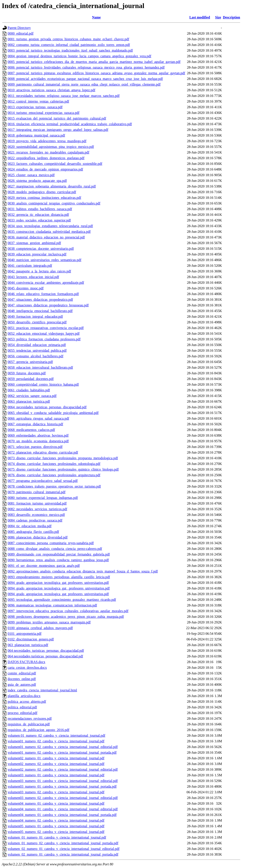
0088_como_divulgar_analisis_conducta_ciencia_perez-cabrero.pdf (55, 549)
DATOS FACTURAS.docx (26, 662)
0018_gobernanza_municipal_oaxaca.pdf (36, 135)
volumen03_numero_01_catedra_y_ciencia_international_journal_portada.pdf (62, 786)
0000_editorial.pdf (21, 33)
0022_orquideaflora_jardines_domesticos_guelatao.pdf (46, 158)
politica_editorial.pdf (22, 707)
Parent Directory (19, 28)
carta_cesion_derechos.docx (27, 668)
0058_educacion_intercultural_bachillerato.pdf (40, 367)
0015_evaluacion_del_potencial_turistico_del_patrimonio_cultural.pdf (57, 118)
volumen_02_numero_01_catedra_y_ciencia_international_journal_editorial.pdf (64, 849)
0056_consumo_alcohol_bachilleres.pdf (36, 356)
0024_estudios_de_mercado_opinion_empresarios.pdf (45, 169)
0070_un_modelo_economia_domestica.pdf (38, 441)
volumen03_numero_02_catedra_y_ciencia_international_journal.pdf (56, 792)
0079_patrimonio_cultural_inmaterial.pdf (37, 492)
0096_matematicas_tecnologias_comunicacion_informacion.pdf (52, 605)
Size (218, 17)
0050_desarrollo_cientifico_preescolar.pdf (37, 322)
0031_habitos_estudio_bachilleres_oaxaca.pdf (40, 209)
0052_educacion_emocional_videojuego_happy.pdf (44, 334)
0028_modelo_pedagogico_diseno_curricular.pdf (42, 192)
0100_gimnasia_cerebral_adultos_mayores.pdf (40, 628)
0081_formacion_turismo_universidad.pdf (37, 503)
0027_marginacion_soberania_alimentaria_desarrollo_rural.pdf (52, 186)
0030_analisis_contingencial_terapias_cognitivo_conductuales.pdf (54, 203)
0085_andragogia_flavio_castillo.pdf (33, 532)
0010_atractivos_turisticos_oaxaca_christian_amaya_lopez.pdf (51, 90)
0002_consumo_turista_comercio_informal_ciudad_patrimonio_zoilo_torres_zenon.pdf (69, 45)
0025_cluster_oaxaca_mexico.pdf (31, 175)
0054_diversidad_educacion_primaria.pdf (37, 345)
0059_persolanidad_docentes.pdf (31, 379)
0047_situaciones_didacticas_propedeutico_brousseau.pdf (48, 305)
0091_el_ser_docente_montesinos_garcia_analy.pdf (44, 566)
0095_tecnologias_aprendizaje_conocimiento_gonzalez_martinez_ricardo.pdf (62, 600)
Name (96, 17)
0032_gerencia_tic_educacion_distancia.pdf (38, 215)
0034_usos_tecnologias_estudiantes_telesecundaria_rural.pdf (50, 226)
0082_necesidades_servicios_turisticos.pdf (37, 509)
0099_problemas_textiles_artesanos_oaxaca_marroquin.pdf (49, 622)
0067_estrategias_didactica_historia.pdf (35, 424)
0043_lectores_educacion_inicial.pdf (33, 277)
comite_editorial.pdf (22, 673)
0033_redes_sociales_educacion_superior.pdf (39, 220)
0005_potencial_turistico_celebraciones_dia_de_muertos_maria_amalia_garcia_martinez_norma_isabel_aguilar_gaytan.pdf (94, 62)
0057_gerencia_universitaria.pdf (30, 362)
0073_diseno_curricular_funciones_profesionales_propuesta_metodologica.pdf (63, 458)
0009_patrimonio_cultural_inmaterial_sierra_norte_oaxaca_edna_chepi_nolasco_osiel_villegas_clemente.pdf (84, 84)
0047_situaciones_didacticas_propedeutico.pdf (40, 300)
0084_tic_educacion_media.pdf (30, 526)
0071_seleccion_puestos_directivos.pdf (35, 447)
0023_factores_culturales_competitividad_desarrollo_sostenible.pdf (55, 164)
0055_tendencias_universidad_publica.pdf (37, 350)
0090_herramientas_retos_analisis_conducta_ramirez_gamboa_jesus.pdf (58, 560)
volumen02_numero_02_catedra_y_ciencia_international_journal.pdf (56, 764)
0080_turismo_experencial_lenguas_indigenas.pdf (43, 498)
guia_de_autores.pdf (22, 685)
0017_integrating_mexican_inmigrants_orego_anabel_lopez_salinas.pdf (58, 130)
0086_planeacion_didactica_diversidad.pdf (38, 537)
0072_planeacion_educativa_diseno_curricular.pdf (43, 452)
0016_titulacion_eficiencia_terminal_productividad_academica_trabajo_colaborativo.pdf (70, 124)
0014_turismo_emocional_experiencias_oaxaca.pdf (43, 113)
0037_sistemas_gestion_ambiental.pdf (34, 243)
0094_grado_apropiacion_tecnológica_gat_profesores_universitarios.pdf (58, 583)
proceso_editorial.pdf (22, 713)
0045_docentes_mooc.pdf (26, 288)
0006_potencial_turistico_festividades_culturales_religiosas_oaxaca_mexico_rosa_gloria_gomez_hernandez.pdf (86, 67)
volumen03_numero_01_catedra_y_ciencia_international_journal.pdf (56, 775)
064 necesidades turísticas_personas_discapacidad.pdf (45, 656)
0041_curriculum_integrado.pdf (30, 266)
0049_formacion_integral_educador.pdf (35, 317)
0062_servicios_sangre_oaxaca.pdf (32, 396)
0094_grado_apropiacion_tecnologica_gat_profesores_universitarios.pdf (58, 594)
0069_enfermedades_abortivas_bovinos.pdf (38, 435)
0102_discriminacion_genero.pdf (31, 639)
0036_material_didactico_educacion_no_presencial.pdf (46, 237)
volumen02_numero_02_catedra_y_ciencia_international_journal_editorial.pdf (63, 769)
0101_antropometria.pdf (25, 634)
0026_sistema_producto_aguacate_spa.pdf (37, 181)
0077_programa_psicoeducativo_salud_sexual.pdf (43, 481)
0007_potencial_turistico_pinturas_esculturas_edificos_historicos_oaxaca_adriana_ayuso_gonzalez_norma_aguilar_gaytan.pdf (96, 73)
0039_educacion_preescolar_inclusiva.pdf (37, 254)
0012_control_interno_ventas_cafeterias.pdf (38, 101)
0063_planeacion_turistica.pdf (29, 401)
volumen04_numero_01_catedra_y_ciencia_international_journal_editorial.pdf (63, 809)
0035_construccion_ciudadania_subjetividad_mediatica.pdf (49, 232)
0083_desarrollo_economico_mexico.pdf (36, 515)
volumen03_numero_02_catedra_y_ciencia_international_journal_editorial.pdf (63, 798)
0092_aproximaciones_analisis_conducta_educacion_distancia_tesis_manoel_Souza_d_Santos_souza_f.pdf (83, 571)
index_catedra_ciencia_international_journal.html (42, 690)
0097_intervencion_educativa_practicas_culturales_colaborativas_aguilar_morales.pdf (68, 611)
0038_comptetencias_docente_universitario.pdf (41, 249)
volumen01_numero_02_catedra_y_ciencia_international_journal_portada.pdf (62, 752)
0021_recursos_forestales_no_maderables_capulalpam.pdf (48, 152)
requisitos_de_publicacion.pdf (29, 724)
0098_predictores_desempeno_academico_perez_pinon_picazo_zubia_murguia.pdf (66, 617)
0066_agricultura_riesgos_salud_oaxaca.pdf (38, 418)
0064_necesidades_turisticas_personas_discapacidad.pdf (47, 407)
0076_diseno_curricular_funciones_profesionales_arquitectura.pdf (54, 475)
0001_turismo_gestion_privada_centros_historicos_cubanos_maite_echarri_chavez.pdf (68, 39)
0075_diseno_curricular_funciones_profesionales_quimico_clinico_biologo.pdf (63, 469)
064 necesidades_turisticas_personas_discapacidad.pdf (46, 651)
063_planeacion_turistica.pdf (28, 645)
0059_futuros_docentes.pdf (27, 373)
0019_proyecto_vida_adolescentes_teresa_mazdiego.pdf (47, 141)
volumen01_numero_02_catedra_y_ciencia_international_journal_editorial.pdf (63, 747)
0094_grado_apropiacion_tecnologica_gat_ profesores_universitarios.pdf (59, 588)
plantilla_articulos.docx (24, 696)
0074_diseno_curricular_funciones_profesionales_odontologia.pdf (54, 464)
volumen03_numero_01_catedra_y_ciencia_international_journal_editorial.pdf (63, 781)
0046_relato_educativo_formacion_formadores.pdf (43, 294)
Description (231, 17)
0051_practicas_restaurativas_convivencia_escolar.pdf (46, 328)
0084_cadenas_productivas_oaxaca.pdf (35, 520)
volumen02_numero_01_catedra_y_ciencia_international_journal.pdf (56, 758)
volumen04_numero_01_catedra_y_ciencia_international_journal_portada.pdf (62, 815)
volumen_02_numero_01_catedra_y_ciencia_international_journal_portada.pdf (63, 854)
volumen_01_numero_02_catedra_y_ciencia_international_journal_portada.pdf (63, 843)
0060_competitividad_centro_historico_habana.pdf (43, 384)
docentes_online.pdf (22, 679)
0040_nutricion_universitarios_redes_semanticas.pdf (44, 260)
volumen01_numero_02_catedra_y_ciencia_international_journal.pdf (56, 741)
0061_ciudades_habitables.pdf (29, 390)
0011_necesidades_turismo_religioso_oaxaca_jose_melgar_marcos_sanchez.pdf (64, 96)
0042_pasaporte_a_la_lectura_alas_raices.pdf (39, 271)
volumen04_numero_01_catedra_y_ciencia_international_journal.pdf (56, 803)
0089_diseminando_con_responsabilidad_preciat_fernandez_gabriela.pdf (59, 554)
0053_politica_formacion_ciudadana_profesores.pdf (44, 339)
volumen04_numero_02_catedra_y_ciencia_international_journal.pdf (56, 820)
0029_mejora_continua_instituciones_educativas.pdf (44, 198)
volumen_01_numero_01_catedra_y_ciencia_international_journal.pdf (57, 837)
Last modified (200, 17)
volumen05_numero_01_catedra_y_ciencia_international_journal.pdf (56, 826)
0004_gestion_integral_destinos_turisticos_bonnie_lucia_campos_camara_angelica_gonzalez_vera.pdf (79, 56)
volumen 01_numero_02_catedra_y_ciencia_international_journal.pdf (56, 735)
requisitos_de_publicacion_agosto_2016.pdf (38, 730)
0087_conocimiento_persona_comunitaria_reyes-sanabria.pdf (51, 543)
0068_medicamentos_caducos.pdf (31, 430)
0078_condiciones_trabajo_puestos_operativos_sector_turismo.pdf (54, 486)
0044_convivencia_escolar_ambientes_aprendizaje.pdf (46, 283)
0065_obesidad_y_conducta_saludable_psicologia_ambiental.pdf (53, 413)
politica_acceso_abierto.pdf (27, 702)
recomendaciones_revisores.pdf (30, 719)
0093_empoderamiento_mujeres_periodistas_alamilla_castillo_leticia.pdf (59, 577)
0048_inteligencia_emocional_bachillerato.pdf (40, 311)
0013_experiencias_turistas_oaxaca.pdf (35, 107)
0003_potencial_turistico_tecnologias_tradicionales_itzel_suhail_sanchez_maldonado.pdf (70, 50)
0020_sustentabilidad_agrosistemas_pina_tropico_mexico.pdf (51, 147)
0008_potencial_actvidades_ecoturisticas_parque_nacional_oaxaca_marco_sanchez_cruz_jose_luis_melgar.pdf (85, 79)
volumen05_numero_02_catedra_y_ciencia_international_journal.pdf (56, 832)
